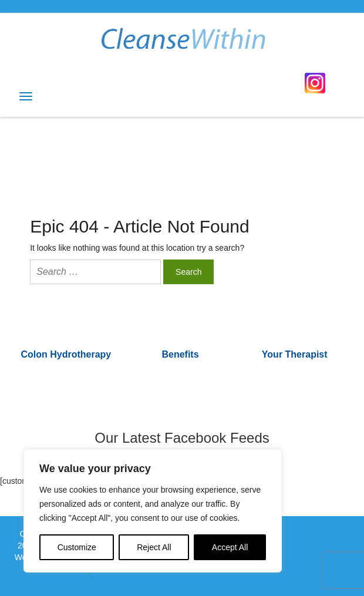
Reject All (154, 547)
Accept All (230, 547)
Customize (77, 547)
